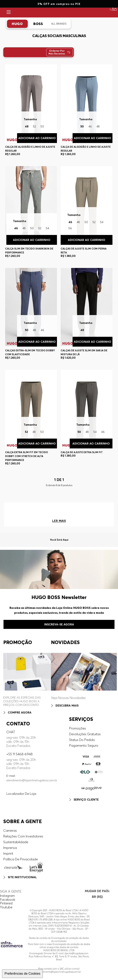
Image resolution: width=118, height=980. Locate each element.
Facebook (8, 899)
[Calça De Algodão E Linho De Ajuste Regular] (86, 112)
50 (82, 126)
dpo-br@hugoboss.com (76, 953)
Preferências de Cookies (22, 974)
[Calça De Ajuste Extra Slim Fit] (86, 419)
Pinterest (6, 903)
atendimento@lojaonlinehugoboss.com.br (32, 780)
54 (102, 222)
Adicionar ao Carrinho (93, 138)
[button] (113, 9)
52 (94, 222)
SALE (105, 12)
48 (98, 126)
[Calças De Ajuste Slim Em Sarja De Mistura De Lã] (86, 315)
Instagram (7, 896)
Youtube (6, 907)
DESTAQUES (85, 12)
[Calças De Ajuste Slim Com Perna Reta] (86, 213)
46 (90, 126)
